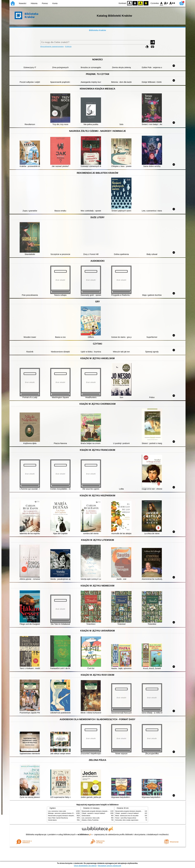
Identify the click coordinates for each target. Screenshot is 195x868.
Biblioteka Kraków (98, 30)
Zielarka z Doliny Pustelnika (90, 820)
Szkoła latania (52, 820)
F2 (172, 3)
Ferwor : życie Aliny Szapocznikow (126, 818)
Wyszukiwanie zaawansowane (52, 46)
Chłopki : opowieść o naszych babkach (93, 813)
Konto (55, 3)
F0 (161, 3)
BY (146, 3)
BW (135, 3)
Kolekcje (68, 46)
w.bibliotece (84, 834)
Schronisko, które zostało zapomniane (127, 820)
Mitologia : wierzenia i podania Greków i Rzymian (63, 813)
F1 (166, 3)
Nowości (23, 3)
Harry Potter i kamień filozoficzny (58, 818)
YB (140, 3)
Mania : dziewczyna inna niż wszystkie (127, 816)
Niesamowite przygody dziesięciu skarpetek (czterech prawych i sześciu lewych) (72, 816)
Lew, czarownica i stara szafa (57, 811)
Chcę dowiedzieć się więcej (85, 866)
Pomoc (45, 3)
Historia (34, 3)
